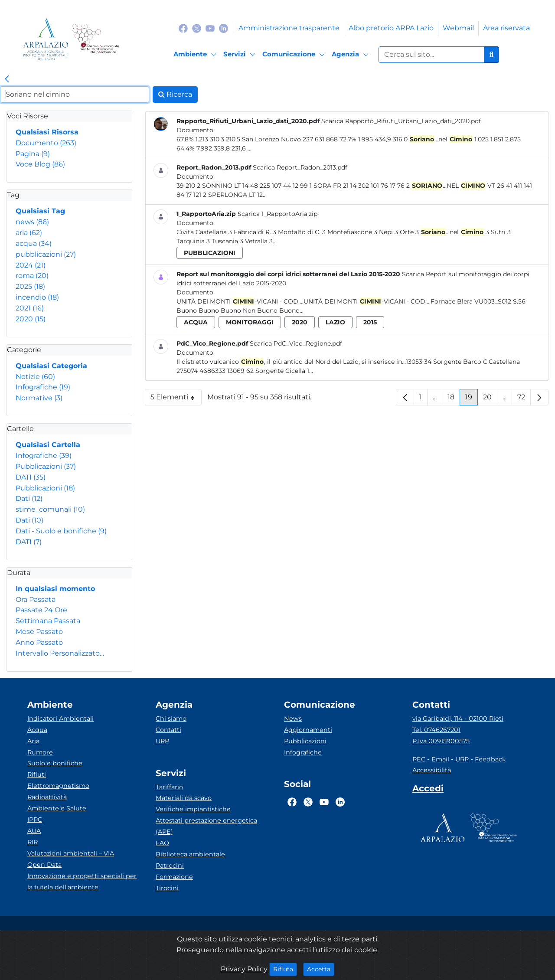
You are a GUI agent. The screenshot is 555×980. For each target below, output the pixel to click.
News (293, 719)
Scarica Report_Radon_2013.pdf (300, 167)
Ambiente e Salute (57, 808)
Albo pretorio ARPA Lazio (391, 28)
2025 (30, 286)
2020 (31, 319)
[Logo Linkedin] (224, 28)
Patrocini (170, 866)
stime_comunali (50, 509)
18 (454, 399)
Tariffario (169, 787)
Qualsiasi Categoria (51, 366)
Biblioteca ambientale (190, 854)
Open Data (44, 865)
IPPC (35, 820)
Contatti (168, 730)
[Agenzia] (351, 55)
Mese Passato (39, 632)
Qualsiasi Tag (40, 211)
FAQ (162, 843)
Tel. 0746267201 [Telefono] (436, 730)
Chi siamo (171, 719)
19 (472, 399)
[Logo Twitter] (197, 28)
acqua (34, 243)
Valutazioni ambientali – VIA (71, 853)
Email (440, 759)
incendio (37, 297)
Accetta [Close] (321, 969)
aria (29, 233)
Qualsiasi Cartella (48, 445)
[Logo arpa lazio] (46, 39)
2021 (30, 308)
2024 (31, 265)
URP (162, 741)
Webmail (458, 28)
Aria (33, 741)
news (32, 222)
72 (524, 399)
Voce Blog (40, 164)
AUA (34, 831)
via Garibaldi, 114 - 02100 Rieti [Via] (458, 719)
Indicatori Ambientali (60, 719)
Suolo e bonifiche (55, 763)
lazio (335, 322)
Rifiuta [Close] (285, 969)
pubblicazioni (46, 254)
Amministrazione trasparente (289, 28)
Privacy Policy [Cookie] (244, 969)
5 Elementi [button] (176, 399)
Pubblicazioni (46, 466)
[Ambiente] (196, 55)
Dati (29, 498)
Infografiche (43, 387)
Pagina (33, 154)
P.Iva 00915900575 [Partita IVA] (441, 741)
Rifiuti (37, 774)
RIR (33, 842)
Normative (39, 398)
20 (490, 399)
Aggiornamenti (308, 730)
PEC (419, 759)
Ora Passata (36, 599)
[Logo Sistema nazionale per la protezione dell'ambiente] (96, 39)
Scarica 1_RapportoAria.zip (277, 214)
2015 (370, 322)
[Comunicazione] (295, 55)
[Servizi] (241, 55)
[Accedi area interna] (428, 790)
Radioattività (47, 797)
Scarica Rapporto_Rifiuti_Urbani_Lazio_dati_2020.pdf (401, 121)
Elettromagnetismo (58, 786)
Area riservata (506, 28)
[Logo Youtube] (210, 28)
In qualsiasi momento (55, 589)
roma (32, 276)
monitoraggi (250, 322)
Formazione (174, 877)
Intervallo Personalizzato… (60, 653)
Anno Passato (39, 642)
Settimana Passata (48, 621)
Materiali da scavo (184, 798)
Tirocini (167, 888)
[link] (7, 79)
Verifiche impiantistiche (193, 809)
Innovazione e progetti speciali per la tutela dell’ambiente (82, 882)
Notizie (35, 377)
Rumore (40, 752)
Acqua (37, 730)
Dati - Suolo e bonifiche (61, 531)
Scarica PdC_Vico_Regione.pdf (296, 343)
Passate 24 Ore (41, 610)
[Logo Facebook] (183, 28)
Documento (46, 143)
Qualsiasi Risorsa (47, 132)
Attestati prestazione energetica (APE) (206, 826)
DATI (31, 477)
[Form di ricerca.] (431, 55)
